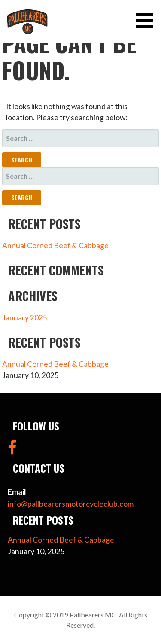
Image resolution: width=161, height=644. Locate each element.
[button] (147, 20)
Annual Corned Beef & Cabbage (55, 246)
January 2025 (25, 318)
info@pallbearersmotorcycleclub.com (71, 504)
